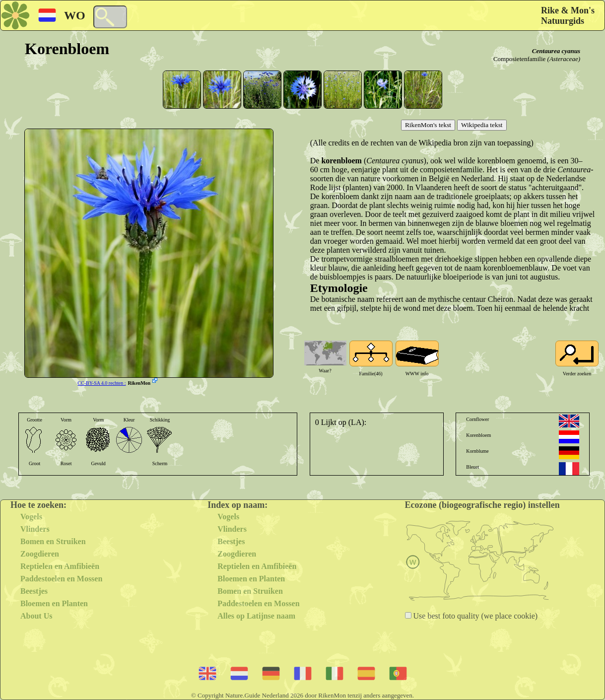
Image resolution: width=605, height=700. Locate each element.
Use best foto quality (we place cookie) (475, 616)
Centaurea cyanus (556, 51)
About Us (36, 616)
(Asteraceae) (564, 59)
